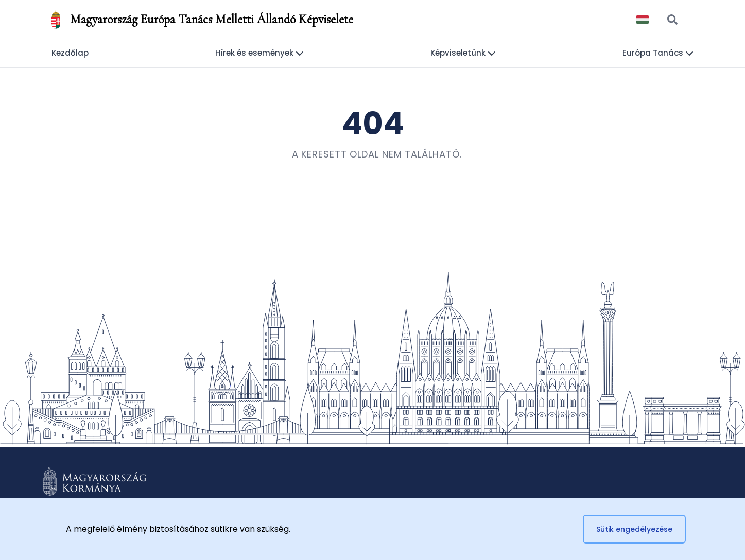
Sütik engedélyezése (634, 529)
